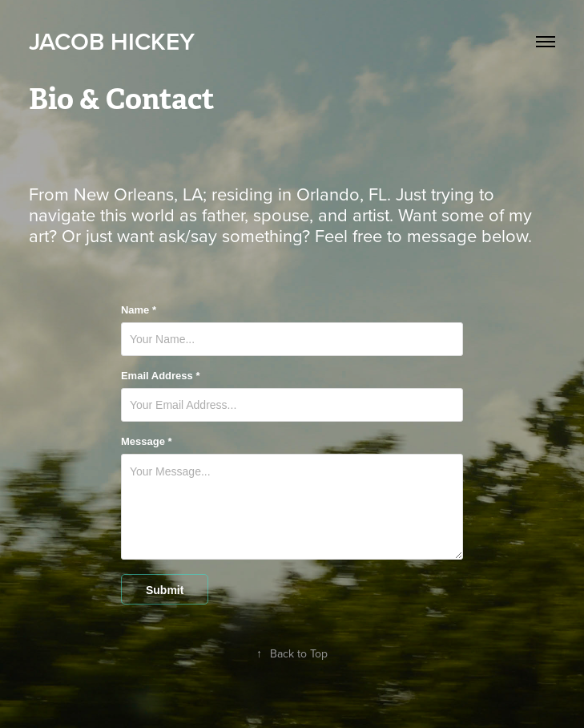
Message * (147, 442)
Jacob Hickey (112, 41)
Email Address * (161, 376)
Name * (139, 310)
